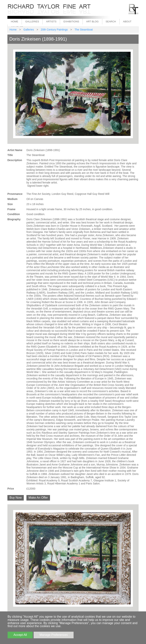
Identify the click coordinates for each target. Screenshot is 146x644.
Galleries (32, 22)
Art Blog (92, 22)
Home (15, 22)
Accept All (20, 635)
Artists (51, 22)
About (127, 22)
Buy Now (16, 498)
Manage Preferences (54, 635)
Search (111, 22)
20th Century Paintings (54, 30)
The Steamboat (84, 30)
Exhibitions (71, 22)
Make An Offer (38, 498)
